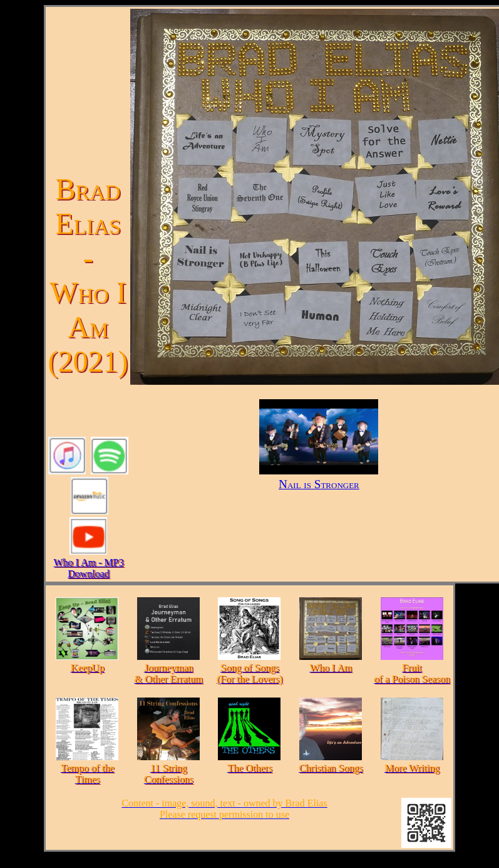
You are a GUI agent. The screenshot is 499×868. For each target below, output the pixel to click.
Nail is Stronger (319, 477)
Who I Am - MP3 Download (88, 568)
